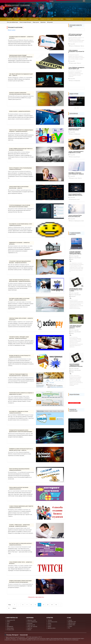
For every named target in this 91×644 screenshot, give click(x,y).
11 (44, 605)
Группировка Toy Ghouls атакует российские (75, 129)
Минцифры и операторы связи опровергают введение (76, 173)
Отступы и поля (10, 630)
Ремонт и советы (46, 19)
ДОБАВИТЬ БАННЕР (74, 403)
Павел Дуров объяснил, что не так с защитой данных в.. (76, 327)
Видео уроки (36, 22)
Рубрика (51, 1)
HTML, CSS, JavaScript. (32, 627)
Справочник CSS (31, 625)
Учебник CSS (69, 19)
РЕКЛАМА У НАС (72, 622)
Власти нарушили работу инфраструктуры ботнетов (75, 195)
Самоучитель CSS (11, 620)
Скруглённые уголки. (53, 622)
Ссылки (50, 625)
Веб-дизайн (50, 22)
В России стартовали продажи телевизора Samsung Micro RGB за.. (76, 253)
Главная (9, 19)
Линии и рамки (10, 628)
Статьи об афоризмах (32, 622)
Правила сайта (72, 625)
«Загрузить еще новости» (36, 597)
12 (48, 605)
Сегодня (16, 19)
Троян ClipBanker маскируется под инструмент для (76, 68)
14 (56, 605)
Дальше (14, 608)
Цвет (8, 625)
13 (52, 605)
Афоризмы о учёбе (32, 620)
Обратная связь (72, 623)
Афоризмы (43, 22)
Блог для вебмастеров (13, 22)
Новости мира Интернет (25, 22)
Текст (8, 623)
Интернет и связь (58, 19)
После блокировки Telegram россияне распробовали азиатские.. (76, 365)
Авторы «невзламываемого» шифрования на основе (76, 152)
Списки (49, 623)
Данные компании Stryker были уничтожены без (75, 216)
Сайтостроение (33, 19)
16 (9, 608)
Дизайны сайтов (52, 628)
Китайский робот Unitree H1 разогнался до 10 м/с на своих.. (76, 290)
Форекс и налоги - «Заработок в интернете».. (20, 111)
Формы (49, 627)
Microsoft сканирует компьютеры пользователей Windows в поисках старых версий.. (20, 94)
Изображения (10, 627)
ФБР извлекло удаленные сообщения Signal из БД (75, 35)
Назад (9, 605)
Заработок (30, 628)
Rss (69, 628)
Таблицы (50, 620)
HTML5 (8, 622)
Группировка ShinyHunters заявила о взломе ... (76, 103)
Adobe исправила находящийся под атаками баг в (76, 51)
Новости (24, 19)
